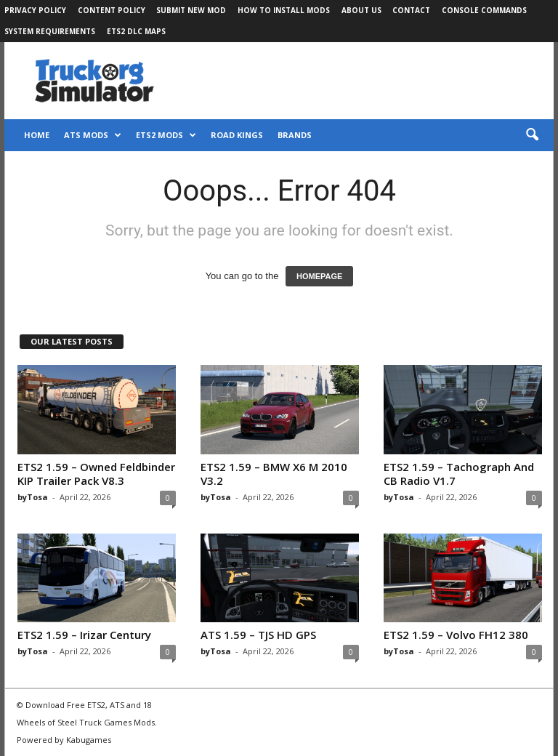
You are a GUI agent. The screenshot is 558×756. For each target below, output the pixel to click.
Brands (295, 135)
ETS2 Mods (166, 135)
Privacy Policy (35, 10)
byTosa (33, 497)
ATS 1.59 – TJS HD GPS (258, 635)
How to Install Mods (284, 10)
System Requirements (50, 31)
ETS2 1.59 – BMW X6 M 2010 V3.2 (274, 474)
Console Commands (484, 10)
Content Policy (112, 10)
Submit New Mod (191, 10)
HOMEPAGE (319, 276)
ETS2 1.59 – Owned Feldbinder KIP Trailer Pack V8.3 (96, 474)
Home (37, 135)
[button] (532, 135)
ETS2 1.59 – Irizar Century (84, 635)
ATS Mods (93, 135)
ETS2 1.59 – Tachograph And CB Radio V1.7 (459, 474)
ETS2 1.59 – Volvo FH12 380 (456, 635)
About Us (361, 10)
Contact (411, 10)
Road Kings (237, 135)
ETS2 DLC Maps (136, 31)
